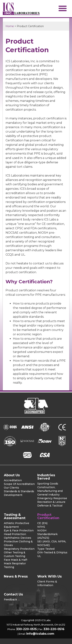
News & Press (16, 576)
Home (10, 26)
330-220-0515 (26, 629)
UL (39, 556)
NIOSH (42, 530)
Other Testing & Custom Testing (15, 554)
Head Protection (15, 534)
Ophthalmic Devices (18, 538)
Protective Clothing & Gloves (18, 543)
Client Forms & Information (47, 583)
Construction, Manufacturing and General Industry (50, 491)
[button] (63, 8)
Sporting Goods (48, 484)
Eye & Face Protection (19, 530)
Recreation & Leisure (51, 502)
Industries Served (46, 477)
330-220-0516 (54, 629)
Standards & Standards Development (19, 493)
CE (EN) (42, 523)
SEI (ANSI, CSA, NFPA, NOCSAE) (52, 543)
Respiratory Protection (19, 549)
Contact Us (13, 594)
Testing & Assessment (15, 516)
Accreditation (13, 480)
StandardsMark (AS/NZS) (47, 536)
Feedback (10, 600)
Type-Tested (46, 549)
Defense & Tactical (50, 506)
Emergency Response (52, 498)
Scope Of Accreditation (19, 484)
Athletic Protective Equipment (17, 525)
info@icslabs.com (40, 634)
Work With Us (49, 576)
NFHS (41, 527)
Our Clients (11, 488)
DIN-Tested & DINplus (52, 552)
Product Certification (48, 516)
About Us (12, 475)
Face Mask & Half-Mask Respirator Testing (16, 563)
